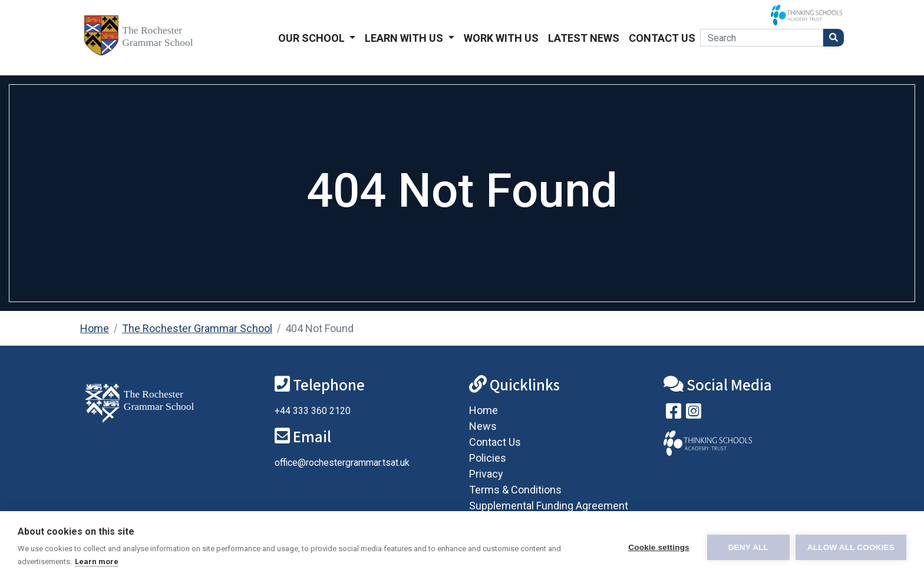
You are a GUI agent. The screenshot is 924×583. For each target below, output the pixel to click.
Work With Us (501, 38)
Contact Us (662, 38)
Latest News (584, 38)
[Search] (762, 38)
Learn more (97, 562)
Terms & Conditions (515, 490)
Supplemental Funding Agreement (549, 506)
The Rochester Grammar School (197, 328)
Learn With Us (405, 38)
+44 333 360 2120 (313, 411)
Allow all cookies (851, 547)
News (483, 426)
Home (95, 328)
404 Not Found (319, 328)
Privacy (486, 474)
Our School (313, 38)
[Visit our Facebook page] (674, 414)
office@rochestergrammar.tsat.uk (342, 463)
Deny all (748, 547)
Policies (488, 458)
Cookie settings (659, 547)
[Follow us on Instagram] (694, 414)
